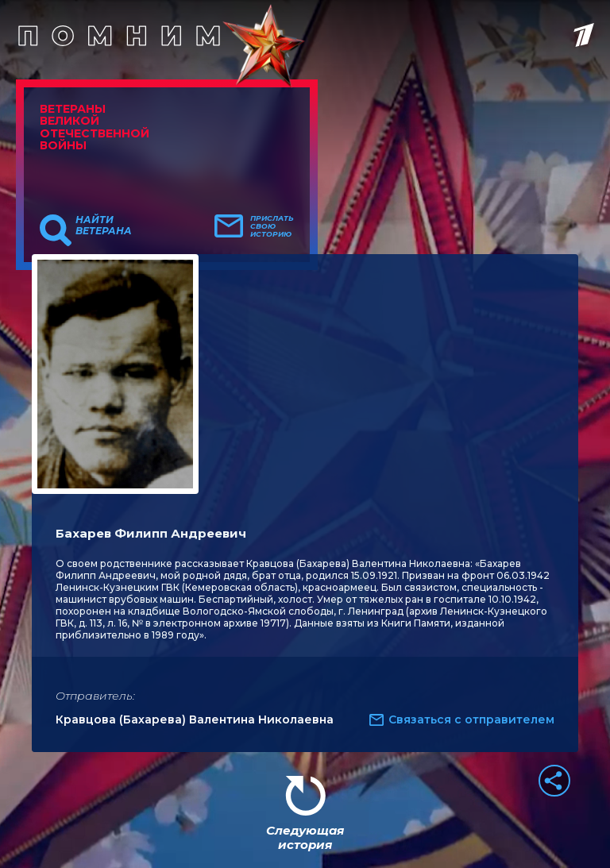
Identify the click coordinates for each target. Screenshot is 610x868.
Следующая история (305, 837)
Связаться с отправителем (471, 719)
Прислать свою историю (272, 226)
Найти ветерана (104, 226)
